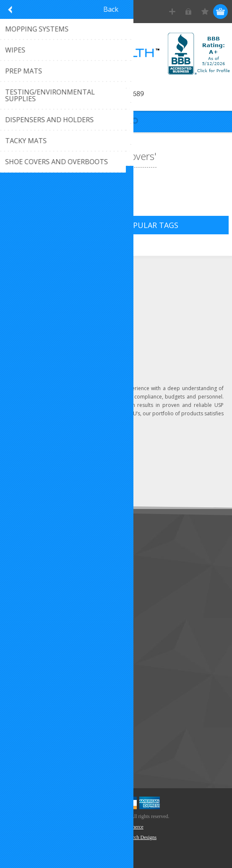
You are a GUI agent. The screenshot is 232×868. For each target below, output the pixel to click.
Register (172, 12)
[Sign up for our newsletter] (52, 467)
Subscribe (25, 482)
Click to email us (42, 307)
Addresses (26, 662)
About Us (24, 581)
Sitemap (23, 594)
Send (108, 467)
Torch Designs (142, 837)
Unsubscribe (64, 482)
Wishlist (22, 690)
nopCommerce (129, 827)
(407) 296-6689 (40, 293)
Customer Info (31, 649)
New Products (31, 730)
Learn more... (109, 422)
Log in (189, 12)
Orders (21, 676)
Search (21, 758)
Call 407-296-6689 (116, 94)
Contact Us (27, 553)
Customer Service (36, 567)
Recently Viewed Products (47, 744)
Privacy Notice (31, 608)
